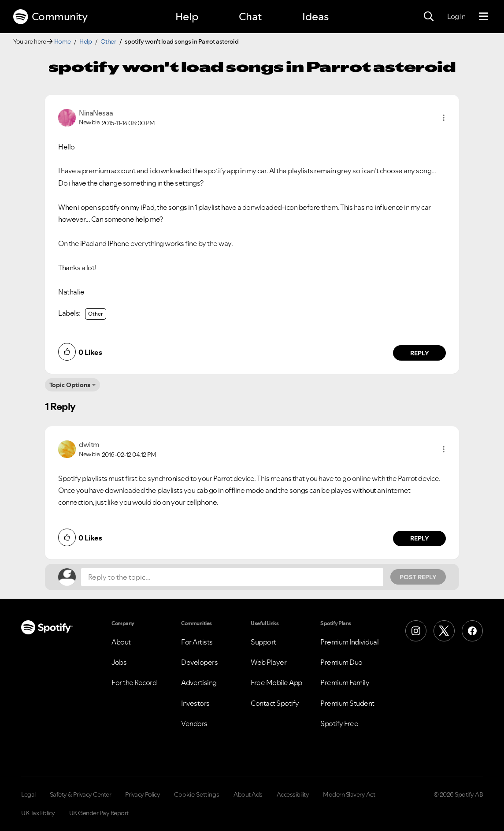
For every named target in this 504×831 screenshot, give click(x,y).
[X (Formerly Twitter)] (444, 631)
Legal (28, 794)
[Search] (429, 17)
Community (50, 17)
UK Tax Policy (38, 813)
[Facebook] (472, 631)
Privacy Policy (143, 794)
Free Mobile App (276, 682)
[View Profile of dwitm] (89, 444)
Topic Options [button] (70, 385)
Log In (456, 16)
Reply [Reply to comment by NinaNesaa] (420, 353)
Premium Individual (349, 642)
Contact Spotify (275, 703)
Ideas (315, 17)
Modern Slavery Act (349, 794)
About (121, 642)
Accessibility (293, 794)
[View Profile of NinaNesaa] (96, 113)
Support (263, 642)
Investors (195, 703)
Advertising (199, 682)
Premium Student (347, 703)
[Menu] (484, 17)
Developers (199, 662)
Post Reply (418, 577)
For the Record (134, 682)
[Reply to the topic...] (232, 577)
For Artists (197, 642)
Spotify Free (339, 723)
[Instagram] (416, 631)
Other (108, 41)
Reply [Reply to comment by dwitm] (420, 538)
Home (63, 41)
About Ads (248, 794)
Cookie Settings (197, 794)
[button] (444, 118)
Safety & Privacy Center (81, 794)
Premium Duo (341, 662)
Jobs (119, 662)
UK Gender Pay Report (99, 813)
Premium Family (345, 682)
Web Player (269, 662)
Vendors (194, 723)
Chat (250, 17)
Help (187, 17)
